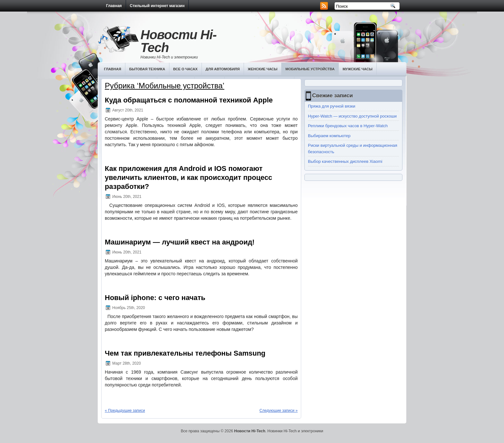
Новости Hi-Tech (179, 41)
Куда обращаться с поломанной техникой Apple (189, 100)
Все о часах (185, 69)
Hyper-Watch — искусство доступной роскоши (352, 116)
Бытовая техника (147, 69)
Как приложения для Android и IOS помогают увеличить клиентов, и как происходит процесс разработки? (189, 177)
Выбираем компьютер (329, 136)
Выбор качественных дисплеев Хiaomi (345, 161)
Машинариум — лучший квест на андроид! (180, 242)
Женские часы (263, 69)
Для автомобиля (223, 69)
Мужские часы (358, 69)
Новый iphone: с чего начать (155, 298)
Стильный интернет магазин (157, 6)
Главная (114, 6)
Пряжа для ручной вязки (332, 106)
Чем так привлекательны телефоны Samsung (185, 353)
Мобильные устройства (310, 69)
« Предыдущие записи (125, 411)
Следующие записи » (279, 411)
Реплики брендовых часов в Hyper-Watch (348, 126)
